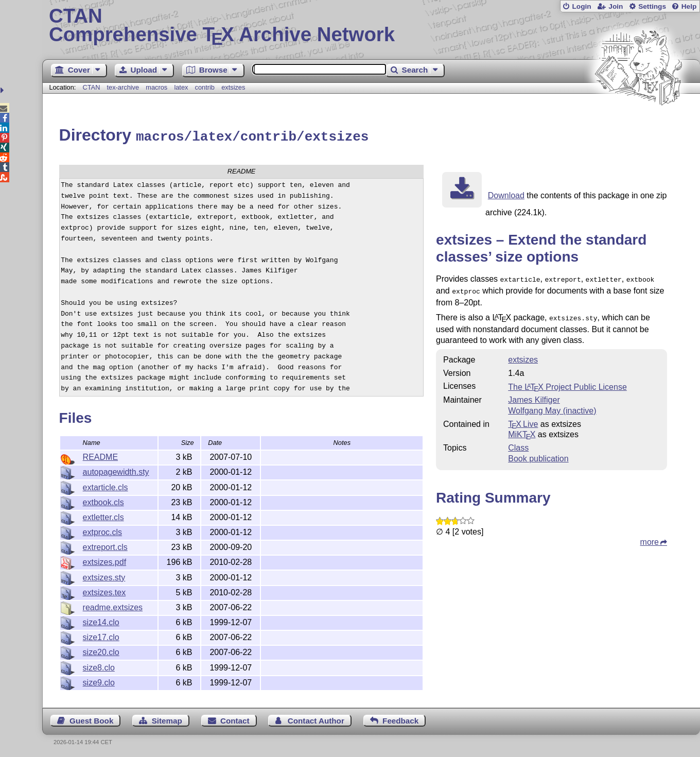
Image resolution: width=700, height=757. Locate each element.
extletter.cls (103, 516)
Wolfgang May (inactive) (552, 406)
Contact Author (316, 719)
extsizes (233, 87)
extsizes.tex (104, 591)
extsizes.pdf (104, 561)
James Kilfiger (534, 395)
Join (616, 6)
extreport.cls (105, 546)
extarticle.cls (106, 486)
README (100, 455)
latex (181, 87)
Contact (235, 719)
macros (156, 87)
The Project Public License (567, 382)
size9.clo (99, 681)
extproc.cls (102, 531)
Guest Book (91, 719)
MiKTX (522, 430)
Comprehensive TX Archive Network (371, 26)
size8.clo (99, 666)
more (650, 537)
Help (689, 6)
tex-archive (123, 87)
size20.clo (101, 651)
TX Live (523, 419)
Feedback (400, 719)
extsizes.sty (104, 576)
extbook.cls (103, 501)
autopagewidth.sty (116, 470)
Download (506, 194)
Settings (652, 6)
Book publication (538, 454)
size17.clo (101, 636)
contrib (205, 87)
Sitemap (167, 719)
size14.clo (101, 621)
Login (581, 6)
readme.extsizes (113, 606)
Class (518, 443)
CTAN (91, 87)
